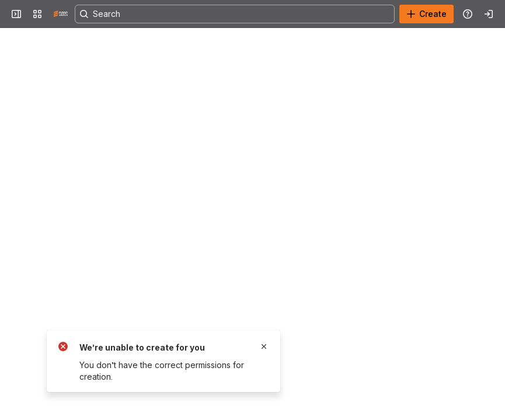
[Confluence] (61, 14)
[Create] (426, 14)
